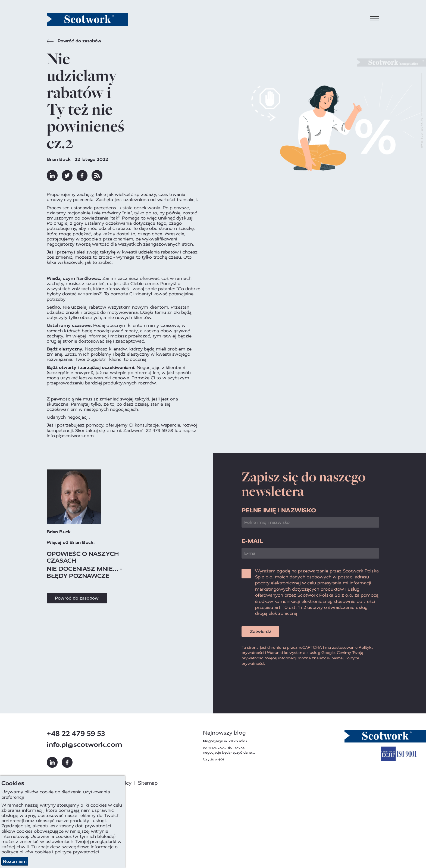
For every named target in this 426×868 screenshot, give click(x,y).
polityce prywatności (77, 852)
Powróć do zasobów (74, 42)
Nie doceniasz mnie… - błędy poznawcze (84, 572)
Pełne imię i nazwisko (279, 510)
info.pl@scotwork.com (84, 745)
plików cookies (35, 852)
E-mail (252, 541)
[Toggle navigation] (375, 18)
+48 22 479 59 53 (76, 734)
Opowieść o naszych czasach (83, 557)
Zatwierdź (260, 632)
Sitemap (148, 783)
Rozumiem (15, 861)
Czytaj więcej (214, 759)
